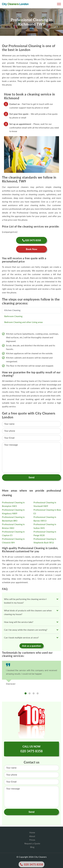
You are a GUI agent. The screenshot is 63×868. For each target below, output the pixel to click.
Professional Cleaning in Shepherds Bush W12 (45, 541)
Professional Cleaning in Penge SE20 (45, 533)
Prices (32, 840)
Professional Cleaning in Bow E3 (47, 512)
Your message (31, 797)
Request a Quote (32, 843)
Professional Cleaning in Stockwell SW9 (45, 504)
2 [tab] (30, 693)
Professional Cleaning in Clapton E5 (13, 533)
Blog (32, 847)
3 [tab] (34, 693)
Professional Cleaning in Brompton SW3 (13, 504)
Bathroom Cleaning (13, 316)
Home (32, 832)
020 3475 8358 (31, 864)
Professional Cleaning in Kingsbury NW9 (13, 512)
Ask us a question (31, 646)
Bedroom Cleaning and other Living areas (24, 322)
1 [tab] (26, 693)
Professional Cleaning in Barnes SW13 (45, 519)
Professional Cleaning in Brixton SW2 (13, 526)
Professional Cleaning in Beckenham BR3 (13, 519)
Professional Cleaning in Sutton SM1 (45, 526)
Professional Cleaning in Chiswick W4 (13, 541)
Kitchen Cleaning (12, 310)
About (32, 836)
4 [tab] (38, 693)
